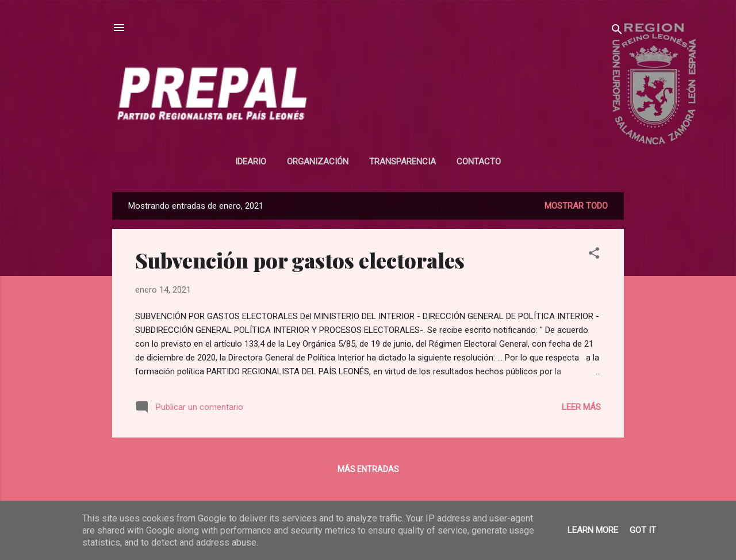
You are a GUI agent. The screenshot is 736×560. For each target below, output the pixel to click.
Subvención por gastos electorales (300, 260)
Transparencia (402, 162)
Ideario (251, 162)
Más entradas (368, 469)
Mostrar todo (576, 206)
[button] (594, 255)
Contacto (479, 162)
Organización (318, 162)
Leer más (581, 407)
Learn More (593, 530)
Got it (643, 530)
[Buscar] (617, 31)
